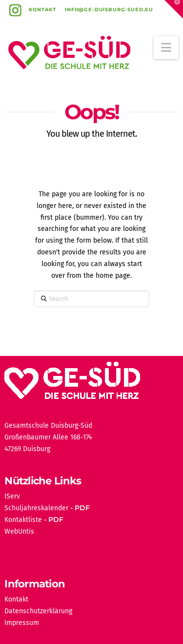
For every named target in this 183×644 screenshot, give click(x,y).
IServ (12, 496)
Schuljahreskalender (36, 508)
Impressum (22, 623)
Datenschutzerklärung (38, 611)
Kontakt (42, 10)
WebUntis (19, 531)
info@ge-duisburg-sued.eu (109, 10)
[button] (166, 48)
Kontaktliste (23, 520)
